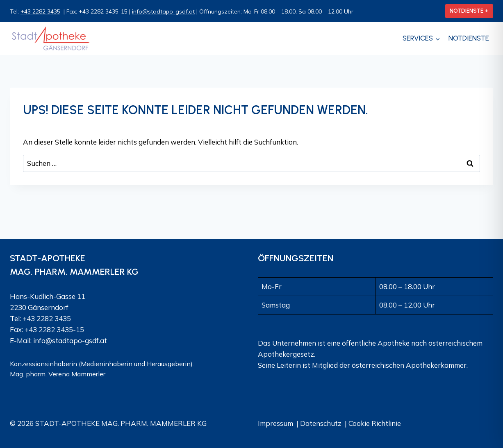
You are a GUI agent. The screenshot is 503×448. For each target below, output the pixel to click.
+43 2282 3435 (40, 11)
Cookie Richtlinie (375, 423)
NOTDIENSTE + (469, 11)
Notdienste (469, 38)
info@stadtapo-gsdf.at (163, 11)
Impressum (275, 423)
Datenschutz (321, 423)
